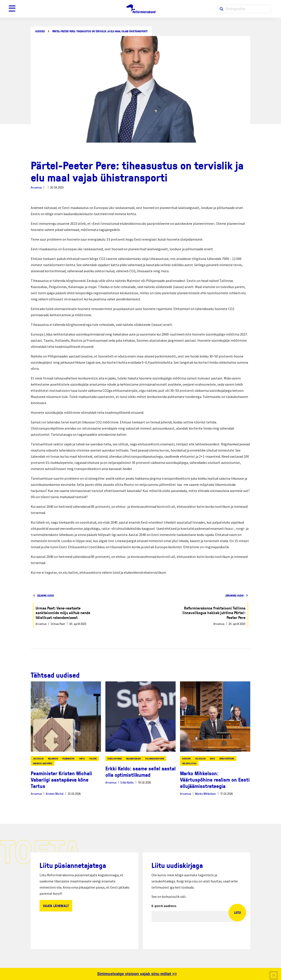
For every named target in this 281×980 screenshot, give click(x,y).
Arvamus (36, 187)
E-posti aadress (164, 906)
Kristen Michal (55, 794)
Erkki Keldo (127, 782)
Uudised (40, 31)
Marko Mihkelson (205, 794)
